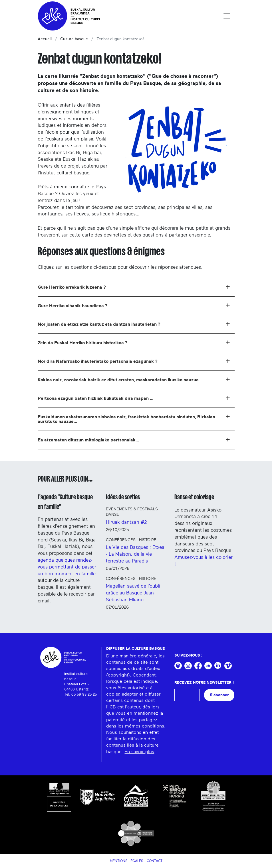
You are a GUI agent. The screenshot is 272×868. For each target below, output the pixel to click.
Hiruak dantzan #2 (126, 522)
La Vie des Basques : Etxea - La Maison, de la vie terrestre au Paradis (135, 554)
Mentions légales (127, 861)
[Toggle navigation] (227, 16)
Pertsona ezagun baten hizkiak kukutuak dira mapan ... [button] (134, 398)
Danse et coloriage (194, 497)
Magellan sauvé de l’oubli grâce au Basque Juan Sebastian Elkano (133, 593)
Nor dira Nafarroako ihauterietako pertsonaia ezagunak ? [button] (134, 360)
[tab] (136, 287)
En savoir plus (139, 752)
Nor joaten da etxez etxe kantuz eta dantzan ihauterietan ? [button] (134, 323)
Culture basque (74, 39)
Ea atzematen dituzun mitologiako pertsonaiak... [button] (134, 439)
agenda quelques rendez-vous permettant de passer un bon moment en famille (67, 567)
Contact (155, 861)
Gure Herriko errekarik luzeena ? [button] (134, 286)
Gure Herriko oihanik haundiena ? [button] (134, 305)
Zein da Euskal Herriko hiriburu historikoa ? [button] (134, 342)
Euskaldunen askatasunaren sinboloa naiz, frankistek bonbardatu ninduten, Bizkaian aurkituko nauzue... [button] (134, 418)
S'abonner (219, 695)
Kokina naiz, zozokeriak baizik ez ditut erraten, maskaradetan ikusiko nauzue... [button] (134, 379)
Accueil (45, 39)
